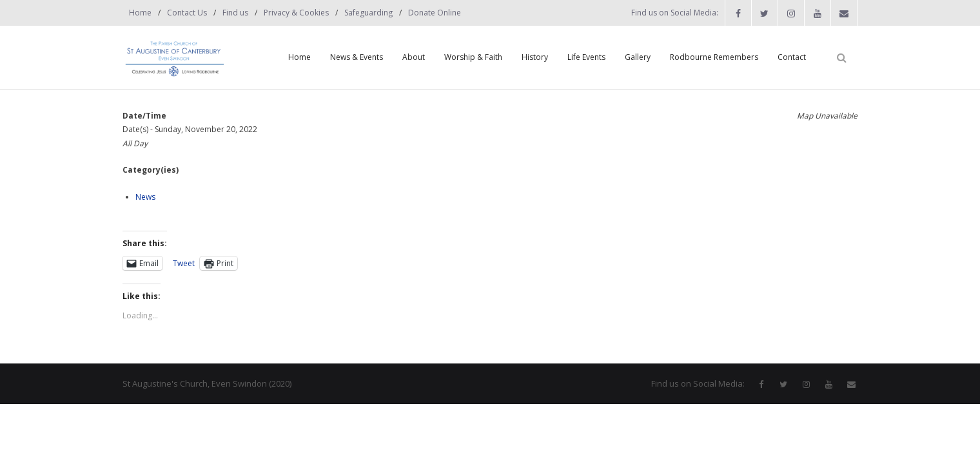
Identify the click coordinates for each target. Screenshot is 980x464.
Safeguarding (368, 13)
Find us (235, 13)
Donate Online (435, 13)
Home (140, 13)
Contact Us (187, 13)
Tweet (184, 263)
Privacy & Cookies (296, 13)
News (145, 197)
